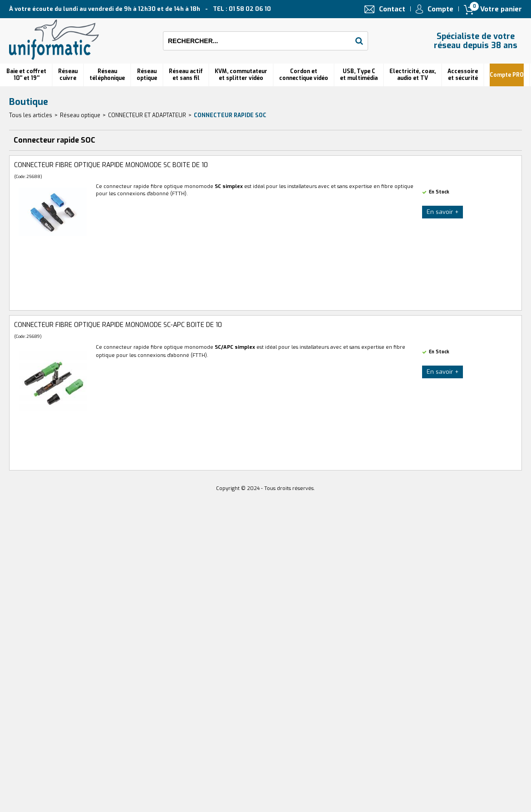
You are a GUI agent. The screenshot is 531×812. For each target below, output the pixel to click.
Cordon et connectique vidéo (304, 75)
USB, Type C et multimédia (359, 75)
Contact (392, 9)
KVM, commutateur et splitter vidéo (241, 75)
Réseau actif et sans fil (186, 75)
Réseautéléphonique (107, 75)
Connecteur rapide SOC (230, 115)
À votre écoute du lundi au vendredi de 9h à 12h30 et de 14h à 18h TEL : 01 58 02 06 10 (140, 9)
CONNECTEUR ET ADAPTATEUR (147, 115)
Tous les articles (31, 115)
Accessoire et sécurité (463, 75)
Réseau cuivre (68, 75)
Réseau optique (80, 115)
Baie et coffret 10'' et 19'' (26, 75)
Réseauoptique (147, 75)
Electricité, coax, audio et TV (413, 75)
